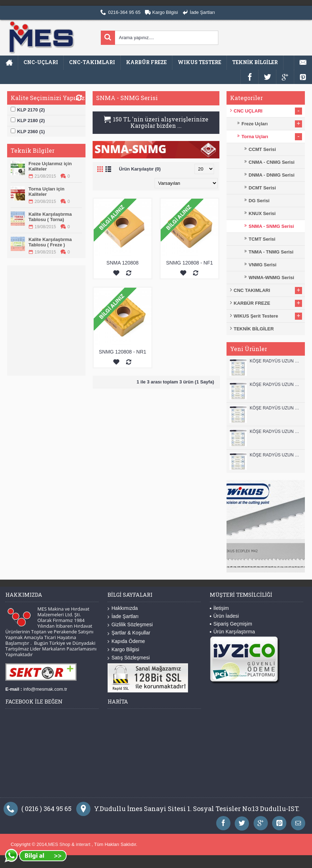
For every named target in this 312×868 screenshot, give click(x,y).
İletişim (219, 608)
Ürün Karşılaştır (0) (140, 169)
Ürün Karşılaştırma (232, 632)
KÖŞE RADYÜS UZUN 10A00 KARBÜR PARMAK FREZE (275, 432)
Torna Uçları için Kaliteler (46, 192)
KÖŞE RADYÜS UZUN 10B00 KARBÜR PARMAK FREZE (275, 408)
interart (84, 844)
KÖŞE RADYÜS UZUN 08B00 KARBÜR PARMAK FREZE (275, 455)
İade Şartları (123, 616)
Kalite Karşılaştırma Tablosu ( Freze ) (50, 242)
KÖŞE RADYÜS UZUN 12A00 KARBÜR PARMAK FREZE (275, 385)
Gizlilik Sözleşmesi (130, 625)
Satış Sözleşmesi (129, 658)
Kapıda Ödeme (126, 641)
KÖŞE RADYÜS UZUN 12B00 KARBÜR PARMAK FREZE (275, 361)
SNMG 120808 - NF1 (189, 263)
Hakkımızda (123, 608)
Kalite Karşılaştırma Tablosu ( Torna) (50, 217)
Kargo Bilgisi (123, 650)
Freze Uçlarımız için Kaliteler (50, 166)
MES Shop (60, 844)
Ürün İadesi (224, 616)
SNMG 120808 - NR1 (122, 352)
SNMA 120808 (123, 263)
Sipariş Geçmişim (231, 624)
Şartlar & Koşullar (129, 633)
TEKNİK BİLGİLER (254, 329)
